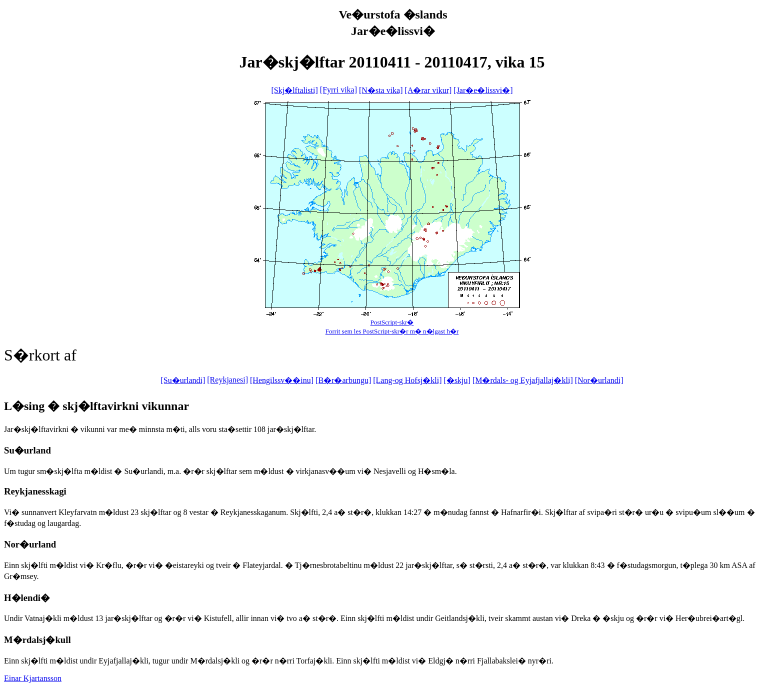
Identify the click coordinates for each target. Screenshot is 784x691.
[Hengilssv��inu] (282, 380)
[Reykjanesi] (227, 380)
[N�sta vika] (381, 90)
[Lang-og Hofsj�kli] (407, 380)
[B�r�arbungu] (343, 380)
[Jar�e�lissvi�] (483, 90)
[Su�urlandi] (183, 380)
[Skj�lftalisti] (294, 90)
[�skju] (457, 380)
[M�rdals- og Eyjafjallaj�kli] (523, 380)
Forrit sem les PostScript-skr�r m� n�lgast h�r (392, 331)
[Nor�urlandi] (599, 380)
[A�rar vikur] (428, 90)
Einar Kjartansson (33, 678)
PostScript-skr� (392, 322)
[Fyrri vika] (338, 90)
